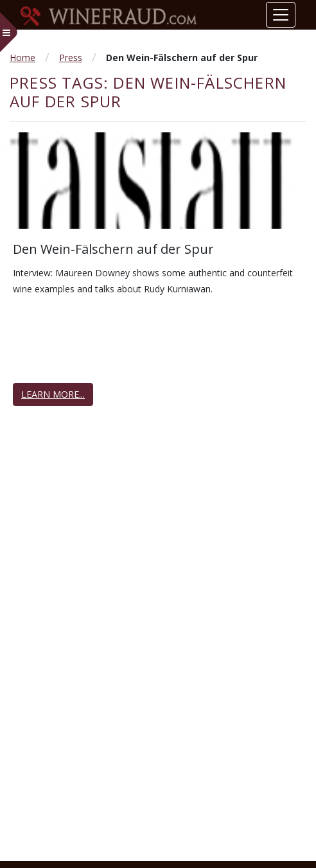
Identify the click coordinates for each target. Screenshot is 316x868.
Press (71, 58)
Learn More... (53, 394)
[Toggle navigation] (281, 15)
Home (22, 58)
